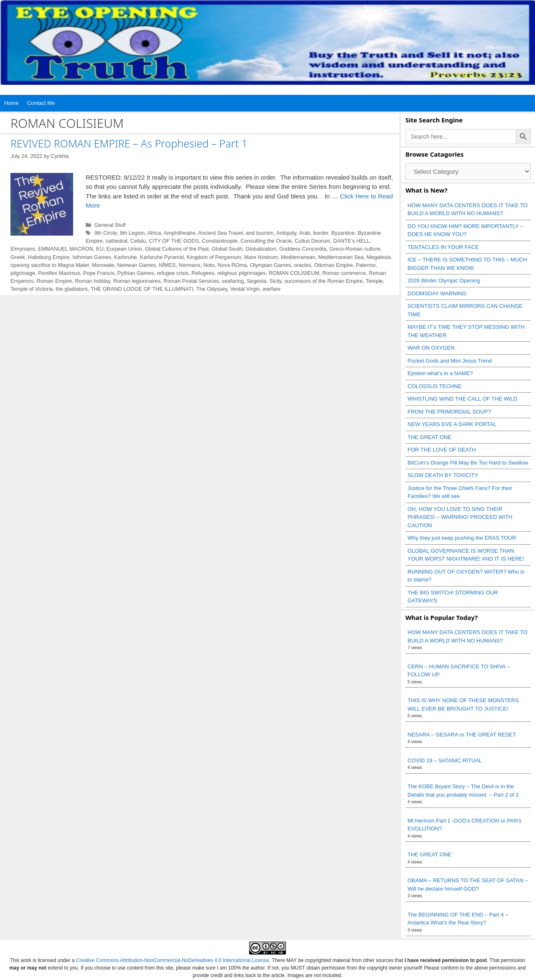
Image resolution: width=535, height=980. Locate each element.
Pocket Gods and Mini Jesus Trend (450, 361)
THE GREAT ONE (429, 437)
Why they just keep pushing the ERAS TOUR (462, 538)
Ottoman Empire (334, 265)
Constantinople (220, 241)
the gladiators (72, 289)
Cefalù (138, 241)
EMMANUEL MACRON (66, 249)
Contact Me (41, 103)
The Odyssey (212, 289)
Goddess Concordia (303, 249)
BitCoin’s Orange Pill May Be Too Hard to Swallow (468, 463)
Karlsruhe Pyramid (162, 257)
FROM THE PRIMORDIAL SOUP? (449, 412)
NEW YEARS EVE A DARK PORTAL (452, 424)
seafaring (233, 281)
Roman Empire (54, 281)
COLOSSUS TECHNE (434, 386)
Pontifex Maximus (59, 273)
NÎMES (167, 265)
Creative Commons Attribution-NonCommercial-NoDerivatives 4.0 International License (173, 960)
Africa (154, 233)
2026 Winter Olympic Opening (444, 281)
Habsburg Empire (49, 257)
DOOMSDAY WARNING (437, 293)
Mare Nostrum (261, 257)
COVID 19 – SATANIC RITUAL (445, 760)
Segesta (256, 281)
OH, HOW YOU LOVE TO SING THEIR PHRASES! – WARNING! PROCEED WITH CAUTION (460, 517)
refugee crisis (173, 273)
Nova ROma (232, 265)
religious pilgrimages (242, 273)
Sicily (275, 281)
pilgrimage (23, 273)
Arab (304, 233)
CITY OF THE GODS (174, 241)
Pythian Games (136, 273)
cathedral (116, 241)
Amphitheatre (180, 233)
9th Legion (132, 233)
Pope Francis (99, 273)
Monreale (103, 265)
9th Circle (106, 233)
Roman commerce (344, 273)
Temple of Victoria (32, 289)
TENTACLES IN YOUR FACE (443, 247)
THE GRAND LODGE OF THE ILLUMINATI (142, 289)
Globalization (261, 249)
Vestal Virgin (245, 289)
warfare (272, 289)
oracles (302, 265)
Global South (227, 249)
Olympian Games (271, 265)
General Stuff (110, 225)
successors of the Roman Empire (324, 281)
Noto (209, 265)
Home (11, 103)
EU (100, 249)
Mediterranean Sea (341, 257)
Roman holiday (92, 281)
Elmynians (23, 249)
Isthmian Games (92, 257)
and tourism (260, 233)
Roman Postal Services (191, 281)
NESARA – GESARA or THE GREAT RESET (462, 735)
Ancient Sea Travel (220, 233)
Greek (18, 257)
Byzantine (343, 233)
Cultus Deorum (312, 241)
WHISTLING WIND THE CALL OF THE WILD (462, 399)
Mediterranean (298, 257)
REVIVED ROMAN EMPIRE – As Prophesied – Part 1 (129, 143)
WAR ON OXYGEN (431, 348)
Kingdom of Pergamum (214, 257)
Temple (374, 281)
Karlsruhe (126, 257)
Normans (190, 265)
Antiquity (286, 233)
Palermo (366, 265)
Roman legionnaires (137, 281)
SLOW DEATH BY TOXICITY (443, 475)
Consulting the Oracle (266, 241)
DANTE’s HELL (352, 241)
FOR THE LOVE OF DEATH (442, 450)
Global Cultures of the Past (177, 249)
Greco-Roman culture (355, 249)
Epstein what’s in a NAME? (440, 373)
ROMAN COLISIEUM (294, 273)
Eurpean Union (124, 249)
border (321, 233)
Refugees (203, 273)
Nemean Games (136, 265)
